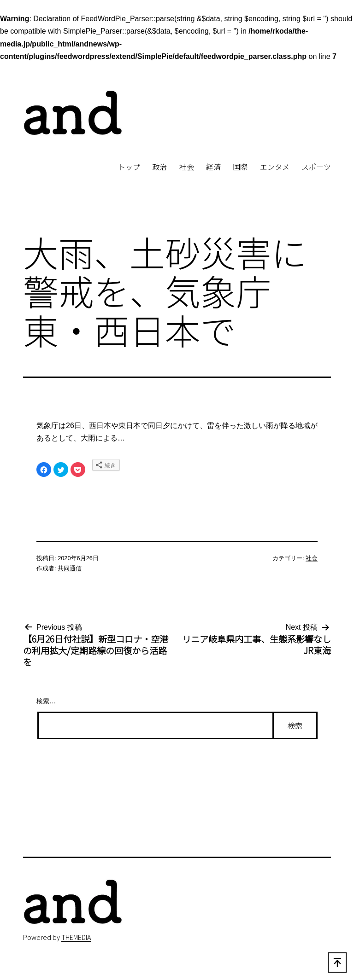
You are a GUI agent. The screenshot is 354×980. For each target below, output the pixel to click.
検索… (46, 701)
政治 (159, 167)
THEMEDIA (76, 937)
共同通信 (70, 568)
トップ (129, 167)
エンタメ (275, 167)
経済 (213, 167)
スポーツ (316, 167)
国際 (240, 167)
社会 (187, 167)
